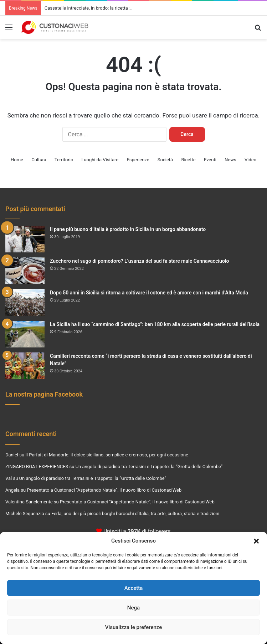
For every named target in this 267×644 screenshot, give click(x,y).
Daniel (12, 455)
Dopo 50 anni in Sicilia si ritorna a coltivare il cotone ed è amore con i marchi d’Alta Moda (149, 293)
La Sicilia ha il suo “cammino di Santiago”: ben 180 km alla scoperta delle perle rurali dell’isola (155, 324)
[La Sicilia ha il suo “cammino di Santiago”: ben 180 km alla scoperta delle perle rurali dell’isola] (25, 334)
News (230, 160)
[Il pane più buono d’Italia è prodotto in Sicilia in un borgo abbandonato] (25, 239)
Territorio (64, 160)
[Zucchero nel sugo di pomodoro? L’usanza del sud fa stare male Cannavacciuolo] (25, 271)
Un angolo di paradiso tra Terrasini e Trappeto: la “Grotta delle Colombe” (149, 467)
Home (17, 160)
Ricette (188, 160)
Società (165, 160)
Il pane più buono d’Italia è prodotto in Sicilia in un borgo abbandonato (128, 229)
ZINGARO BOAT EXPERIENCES (37, 467)
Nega (133, 608)
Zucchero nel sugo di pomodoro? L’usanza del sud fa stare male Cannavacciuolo (139, 261)
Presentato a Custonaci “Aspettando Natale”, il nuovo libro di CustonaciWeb (104, 490)
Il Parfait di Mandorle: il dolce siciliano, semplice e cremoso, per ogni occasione (107, 455)
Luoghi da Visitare (100, 160)
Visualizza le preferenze (134, 627)
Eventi (210, 160)
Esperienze (138, 160)
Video (250, 160)
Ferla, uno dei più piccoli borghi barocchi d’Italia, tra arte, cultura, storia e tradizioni (135, 514)
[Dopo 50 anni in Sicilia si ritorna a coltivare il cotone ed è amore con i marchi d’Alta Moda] (25, 302)
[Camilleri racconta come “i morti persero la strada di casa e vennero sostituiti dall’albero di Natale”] (25, 366)
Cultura (39, 160)
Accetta (134, 588)
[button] (256, 541)
